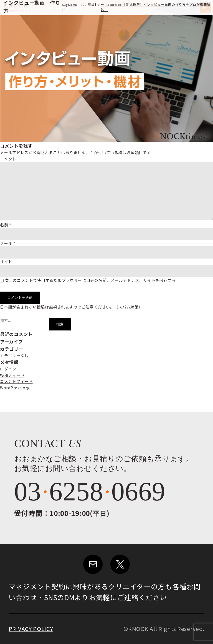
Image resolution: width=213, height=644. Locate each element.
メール (8, 243)
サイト (6, 262)
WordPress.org (15, 388)
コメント (8, 159)
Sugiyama (70, 5)
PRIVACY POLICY (31, 629)
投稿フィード (12, 375)
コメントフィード (16, 381)
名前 (6, 225)
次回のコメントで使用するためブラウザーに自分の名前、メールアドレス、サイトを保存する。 (92, 280)
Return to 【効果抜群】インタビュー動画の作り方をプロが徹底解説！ (156, 7)
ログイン (8, 369)
